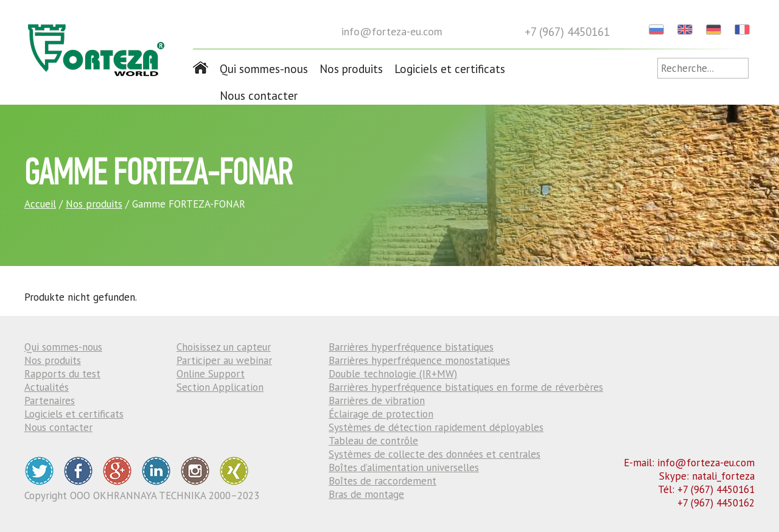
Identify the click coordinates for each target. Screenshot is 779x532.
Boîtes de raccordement (383, 481)
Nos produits (351, 69)
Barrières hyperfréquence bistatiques (411, 347)
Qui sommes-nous (264, 69)
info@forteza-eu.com (392, 31)
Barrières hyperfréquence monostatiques (419, 360)
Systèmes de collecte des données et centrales (435, 454)
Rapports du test (62, 374)
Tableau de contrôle (373, 441)
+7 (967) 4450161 (567, 32)
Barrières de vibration (377, 401)
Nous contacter (259, 96)
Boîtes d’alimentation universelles (404, 467)
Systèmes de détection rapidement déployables (436, 427)
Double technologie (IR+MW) (393, 374)
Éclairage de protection (381, 414)
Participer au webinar (224, 360)
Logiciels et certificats (450, 69)
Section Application (220, 387)
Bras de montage (366, 494)
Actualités (47, 387)
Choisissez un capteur (224, 347)
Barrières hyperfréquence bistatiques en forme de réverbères (466, 387)
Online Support (211, 374)
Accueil (40, 204)
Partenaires (50, 401)
